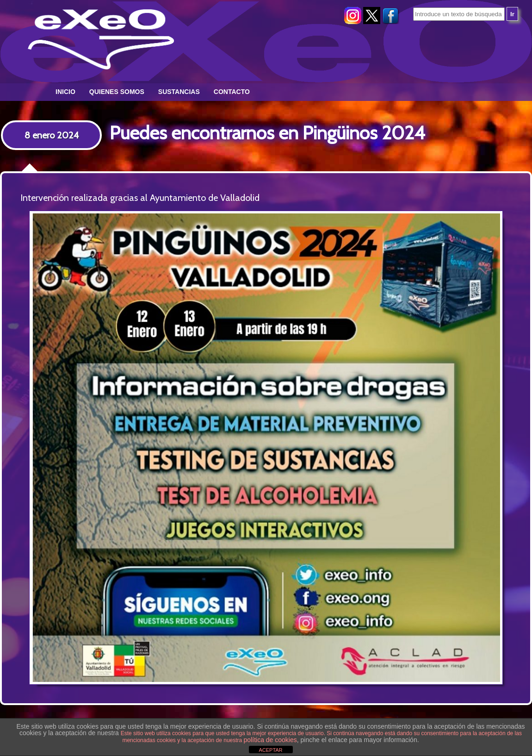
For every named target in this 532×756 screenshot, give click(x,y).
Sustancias (179, 92)
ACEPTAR (270, 750)
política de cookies (270, 740)
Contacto (232, 92)
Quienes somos (117, 92)
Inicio (65, 92)
